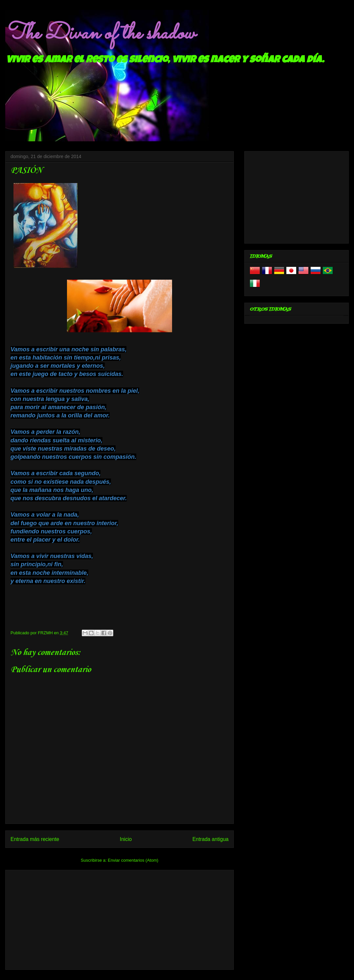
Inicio (126, 839)
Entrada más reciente (35, 839)
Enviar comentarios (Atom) (133, 860)
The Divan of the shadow (100, 34)
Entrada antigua (210, 839)
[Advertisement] (120, 919)
